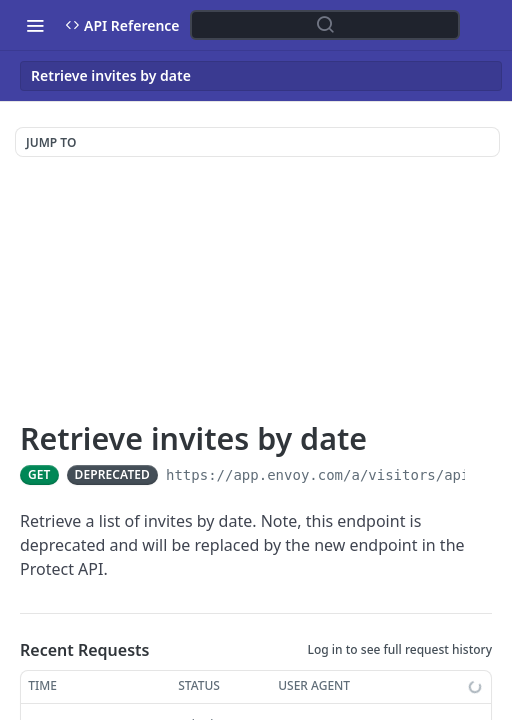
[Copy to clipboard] (482, 475)
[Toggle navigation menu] (35, 25)
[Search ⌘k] (325, 25)
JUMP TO (51, 142)
